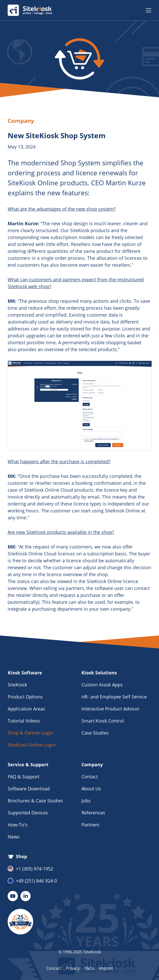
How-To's (18, 825)
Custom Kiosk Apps (102, 685)
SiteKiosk (17, 685)
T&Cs (89, 968)
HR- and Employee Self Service (114, 697)
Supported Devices (28, 813)
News (14, 837)
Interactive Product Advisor (110, 709)
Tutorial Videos (24, 721)
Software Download (29, 789)
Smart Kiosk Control (103, 721)
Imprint (106, 968)
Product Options (25, 697)
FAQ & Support (23, 777)
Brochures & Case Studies (35, 801)
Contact (90, 777)
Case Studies (95, 733)
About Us (91, 789)
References (93, 813)
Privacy (73, 968)
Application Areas (26, 709)
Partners (90, 825)
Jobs (86, 801)
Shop (17, 857)
